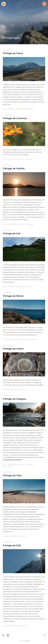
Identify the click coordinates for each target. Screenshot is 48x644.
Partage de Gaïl (12, 544)
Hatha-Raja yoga (13, 108)
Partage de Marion (13, 348)
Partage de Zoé (11, 232)
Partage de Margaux (14, 398)
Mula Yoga (22, 641)
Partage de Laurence (15, 117)
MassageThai (7, 338)
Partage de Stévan (13, 295)
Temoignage (30, 108)
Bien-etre (22, 108)
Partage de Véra (12, 474)
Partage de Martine (14, 167)
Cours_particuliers (8, 465)
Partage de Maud (13, 52)
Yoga (5, 108)
